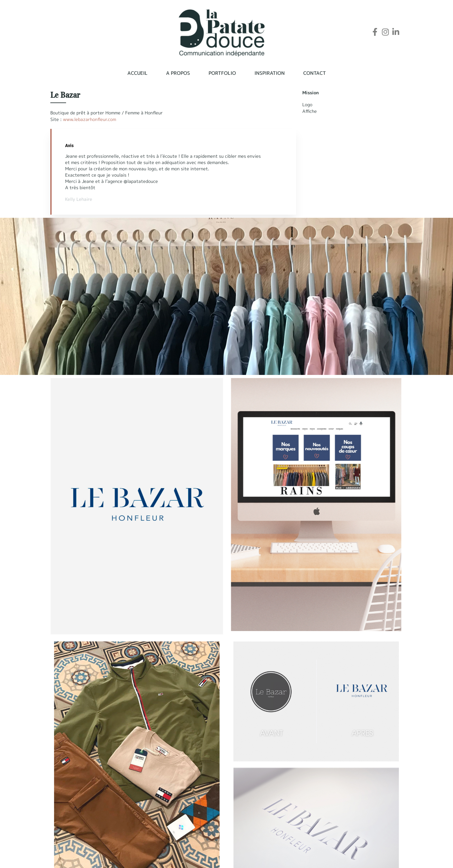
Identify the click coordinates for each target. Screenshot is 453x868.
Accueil (137, 73)
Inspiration (270, 73)
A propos (178, 73)
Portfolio (222, 73)
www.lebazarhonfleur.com (89, 119)
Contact (315, 73)
